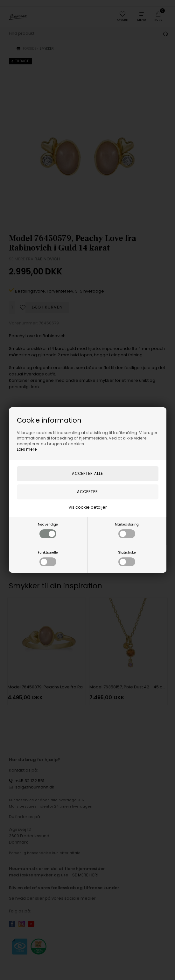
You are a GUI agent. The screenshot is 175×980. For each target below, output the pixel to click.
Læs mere (27, 449)
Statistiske (127, 558)
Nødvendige (48, 530)
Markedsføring (127, 530)
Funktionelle (48, 558)
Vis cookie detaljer (88, 507)
